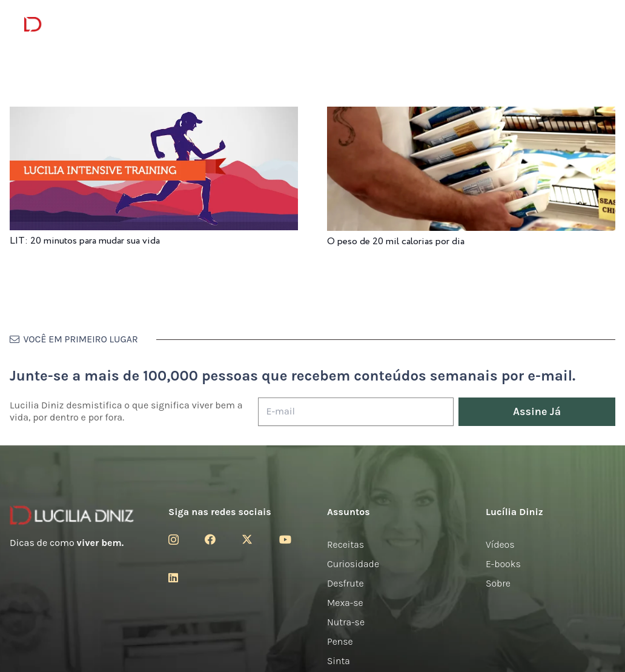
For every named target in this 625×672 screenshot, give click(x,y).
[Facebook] (210, 539)
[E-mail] (356, 412)
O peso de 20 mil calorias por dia (396, 241)
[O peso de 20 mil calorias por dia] (471, 115)
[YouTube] (285, 539)
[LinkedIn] (173, 577)
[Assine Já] (537, 412)
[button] (594, 25)
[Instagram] (174, 540)
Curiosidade (353, 564)
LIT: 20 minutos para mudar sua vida (85, 241)
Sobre (498, 583)
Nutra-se (346, 622)
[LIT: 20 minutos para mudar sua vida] (154, 115)
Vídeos (500, 544)
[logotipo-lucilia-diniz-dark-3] (74, 25)
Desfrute (346, 583)
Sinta (339, 661)
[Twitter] (247, 539)
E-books (503, 564)
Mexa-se (345, 603)
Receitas (346, 544)
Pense (340, 641)
